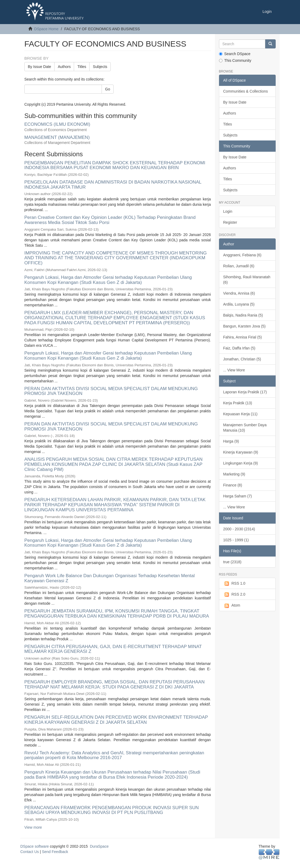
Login (228, 211)
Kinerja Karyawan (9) (241, 452)
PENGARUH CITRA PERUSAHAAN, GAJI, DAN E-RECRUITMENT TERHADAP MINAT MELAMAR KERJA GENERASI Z (113, 649)
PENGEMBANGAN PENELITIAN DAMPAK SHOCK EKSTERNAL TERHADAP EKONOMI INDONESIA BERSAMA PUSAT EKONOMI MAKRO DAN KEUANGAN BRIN (115, 165)
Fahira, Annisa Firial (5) (243, 337)
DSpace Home (46, 29)
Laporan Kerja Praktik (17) (245, 392)
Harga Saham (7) (238, 496)
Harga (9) (231, 441)
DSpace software (35, 846)
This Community (235, 60)
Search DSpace (235, 54)
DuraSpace (99, 846)
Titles (82, 67)
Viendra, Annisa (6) (239, 293)
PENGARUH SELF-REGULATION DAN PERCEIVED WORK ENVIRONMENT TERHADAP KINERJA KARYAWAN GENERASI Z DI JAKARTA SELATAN (116, 720)
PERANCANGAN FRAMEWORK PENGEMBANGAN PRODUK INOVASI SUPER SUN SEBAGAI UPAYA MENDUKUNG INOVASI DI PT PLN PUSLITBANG (111, 810)
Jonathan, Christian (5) (242, 359)
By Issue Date (39, 67)
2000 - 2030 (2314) (239, 529)
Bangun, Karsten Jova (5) (245, 326)
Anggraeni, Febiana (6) (242, 255)
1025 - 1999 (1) (236, 540)
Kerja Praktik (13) (238, 403)
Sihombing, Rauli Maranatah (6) (247, 280)
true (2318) (232, 562)
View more (33, 827)
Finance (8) (233, 485)
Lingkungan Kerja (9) (241, 463)
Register (230, 222)
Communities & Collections (246, 91)
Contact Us (30, 852)
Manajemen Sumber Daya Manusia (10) (245, 428)
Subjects (100, 67)
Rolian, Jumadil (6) (239, 266)
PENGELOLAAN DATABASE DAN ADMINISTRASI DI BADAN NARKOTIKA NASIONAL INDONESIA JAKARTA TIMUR (113, 185)
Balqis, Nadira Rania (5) (243, 315)
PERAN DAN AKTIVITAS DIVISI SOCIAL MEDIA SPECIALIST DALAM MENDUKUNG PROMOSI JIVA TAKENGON (111, 391)
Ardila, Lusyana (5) (239, 304)
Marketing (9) (234, 474)
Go (108, 89)
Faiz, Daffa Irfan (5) (239, 348)
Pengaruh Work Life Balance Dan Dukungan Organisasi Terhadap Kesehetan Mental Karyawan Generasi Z (109, 578)
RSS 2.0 (234, 595)
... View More (234, 370)
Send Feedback (55, 852)
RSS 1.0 (234, 584)
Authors (64, 67)
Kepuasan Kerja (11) (240, 414)
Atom (232, 606)
